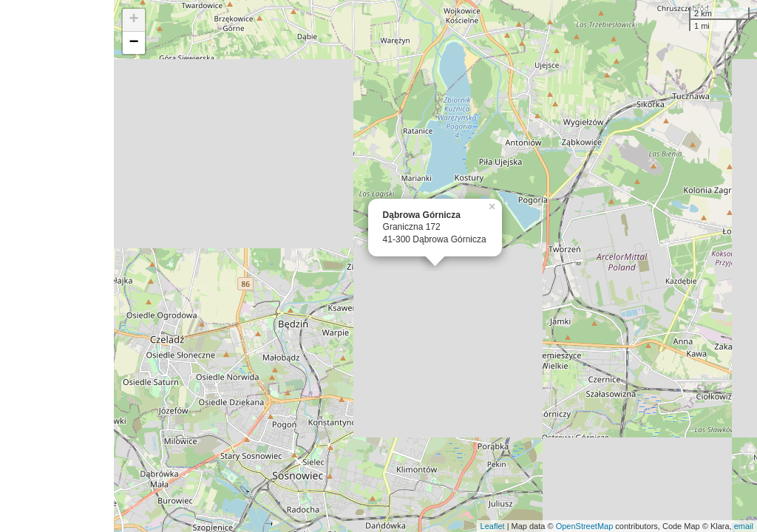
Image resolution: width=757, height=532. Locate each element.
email (744, 526)
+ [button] (134, 20)
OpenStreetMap (585, 526)
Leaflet (493, 526)
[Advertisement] (57, 266)
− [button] (134, 43)
